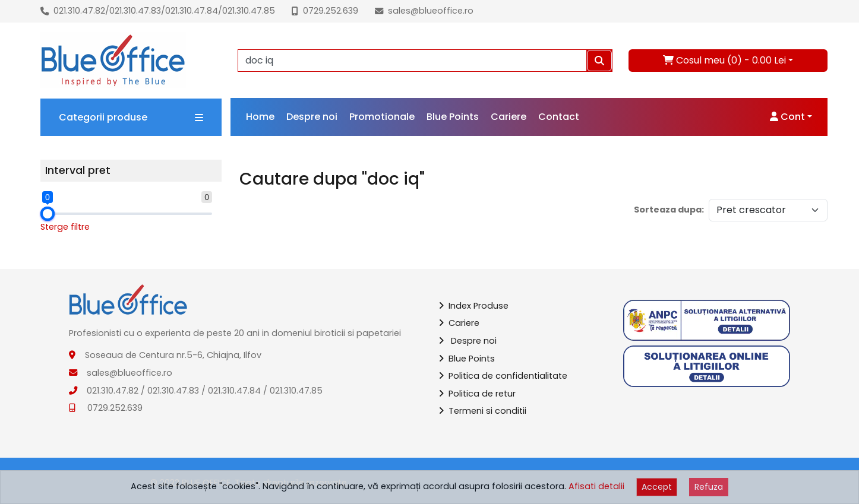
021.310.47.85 (249, 11)
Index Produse (473, 306)
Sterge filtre (65, 227)
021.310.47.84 (192, 11)
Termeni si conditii (482, 411)
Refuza (709, 487)
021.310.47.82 (79, 11)
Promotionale (382, 117)
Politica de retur (477, 394)
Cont (787, 117)
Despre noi (312, 117)
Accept (657, 487)
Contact (559, 117)
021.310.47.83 (135, 11)
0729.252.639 (331, 11)
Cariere (509, 117)
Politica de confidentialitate (503, 376)
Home (260, 117)
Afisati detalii (596, 486)
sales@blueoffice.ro (431, 11)
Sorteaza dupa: (669, 210)
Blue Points (453, 117)
